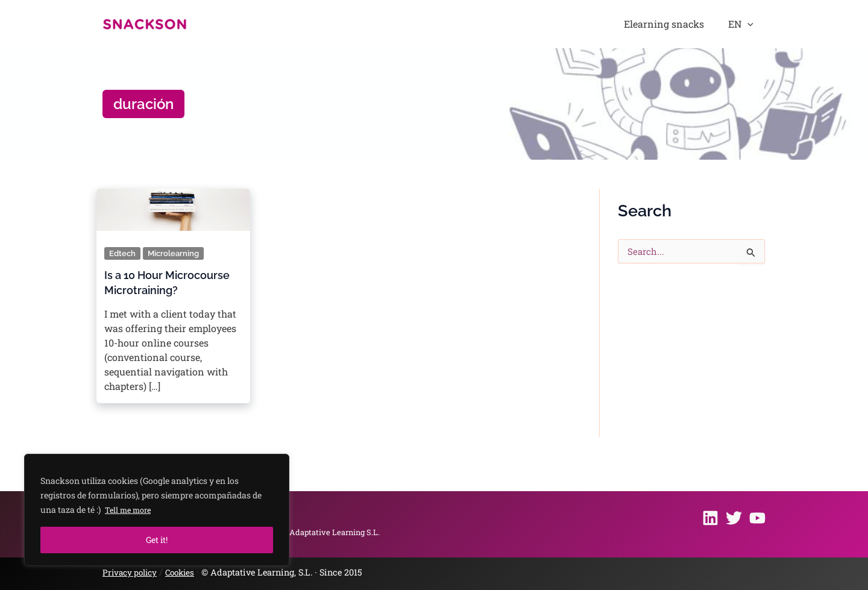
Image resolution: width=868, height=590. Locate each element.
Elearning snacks (683, 24)
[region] (157, 510)
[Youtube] (757, 517)
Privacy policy (132, 572)
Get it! (157, 540)
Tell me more (131, 510)
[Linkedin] (710, 517)
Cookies (186, 572)
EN (747, 24)
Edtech (123, 253)
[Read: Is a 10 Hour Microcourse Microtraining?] (173, 206)
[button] (754, 24)
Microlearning (176, 253)
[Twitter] (734, 517)
